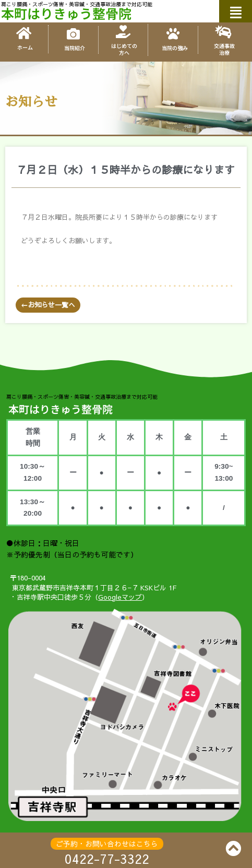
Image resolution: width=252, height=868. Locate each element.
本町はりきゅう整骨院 (66, 13)
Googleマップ (120, 597)
